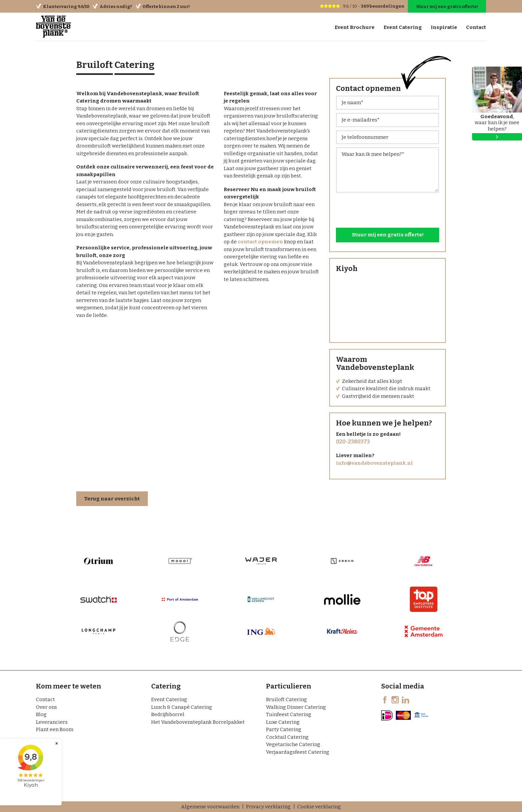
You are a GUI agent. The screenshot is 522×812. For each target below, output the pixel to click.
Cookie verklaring (319, 807)
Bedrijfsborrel (168, 714)
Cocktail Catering (287, 737)
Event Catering (169, 699)
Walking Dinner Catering (296, 707)
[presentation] (387, 209)
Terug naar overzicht (112, 499)
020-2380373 (353, 442)
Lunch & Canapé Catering (182, 707)
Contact (45, 699)
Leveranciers (52, 722)
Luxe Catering (283, 722)
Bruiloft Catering (286, 699)
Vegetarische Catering (293, 744)
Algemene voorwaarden (210, 807)
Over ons (46, 707)
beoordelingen (383, 6)
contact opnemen (260, 242)
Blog (41, 714)
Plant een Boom (55, 729)
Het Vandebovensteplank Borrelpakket (198, 722)
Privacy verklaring (268, 807)
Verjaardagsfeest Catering (298, 752)
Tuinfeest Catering (289, 714)
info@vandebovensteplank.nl (374, 463)
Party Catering (284, 729)
